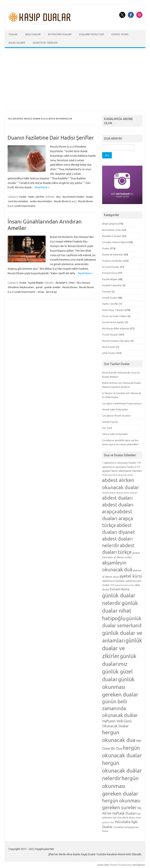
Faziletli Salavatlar (112, 285)
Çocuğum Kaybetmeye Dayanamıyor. (122, 403)
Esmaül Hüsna (120, 34)
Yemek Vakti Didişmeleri (115, 409)
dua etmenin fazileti (73, 197)
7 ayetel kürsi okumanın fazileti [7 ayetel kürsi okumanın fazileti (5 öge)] (119, 463)
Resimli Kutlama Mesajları (116, 341)
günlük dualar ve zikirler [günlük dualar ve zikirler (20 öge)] (122, 648)
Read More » (42, 187)
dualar (90, 197)
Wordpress (139, 865)
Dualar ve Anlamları (113, 254)
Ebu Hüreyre (83, 283)
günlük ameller (52, 287)
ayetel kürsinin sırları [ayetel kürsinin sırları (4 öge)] (125, 585)
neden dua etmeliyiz (41, 201)
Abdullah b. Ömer (65, 283)
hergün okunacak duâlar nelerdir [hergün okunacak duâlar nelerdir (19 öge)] (122, 770)
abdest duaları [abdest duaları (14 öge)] (117, 498)
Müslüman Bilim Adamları (116, 328)
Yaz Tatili (107, 428)
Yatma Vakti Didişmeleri (115, 434)
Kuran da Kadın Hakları (115, 316)
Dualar (13, 34)
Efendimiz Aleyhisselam (21, 287)
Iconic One (103, 865)
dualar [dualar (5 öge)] (106, 589)
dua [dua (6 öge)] (137, 585)
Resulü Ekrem (70, 287)
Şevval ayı (51, 292)
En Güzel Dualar (111, 267)
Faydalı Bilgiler (36, 283)
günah (39, 287)
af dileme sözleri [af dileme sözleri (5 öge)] (123, 557)
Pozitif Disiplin (110, 335)
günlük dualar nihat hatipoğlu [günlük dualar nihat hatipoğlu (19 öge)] (120, 610)
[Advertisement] (75, 79)
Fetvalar (107, 292)
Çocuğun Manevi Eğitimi (115, 242)
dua (58, 197)
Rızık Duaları (109, 347)
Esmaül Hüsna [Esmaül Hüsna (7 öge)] (120, 589)
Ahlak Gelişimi (17, 43)
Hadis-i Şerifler (36, 197)
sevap (41, 292)
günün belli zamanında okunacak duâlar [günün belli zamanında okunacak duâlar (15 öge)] (120, 708)
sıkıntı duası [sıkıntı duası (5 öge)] (128, 817)
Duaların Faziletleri (92, 34)
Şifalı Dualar (33, 34)
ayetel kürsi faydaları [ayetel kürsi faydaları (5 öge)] (114, 581)
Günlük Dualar (110, 298)
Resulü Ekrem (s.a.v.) (65, 201)
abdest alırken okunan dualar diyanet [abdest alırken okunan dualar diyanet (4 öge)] (120, 493)
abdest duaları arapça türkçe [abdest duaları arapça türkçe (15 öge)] (118, 518)
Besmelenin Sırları (112, 230)
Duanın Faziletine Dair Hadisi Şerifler (51, 138)
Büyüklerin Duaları (60, 34)
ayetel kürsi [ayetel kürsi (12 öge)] (131, 576)
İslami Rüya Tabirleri (45, 43)
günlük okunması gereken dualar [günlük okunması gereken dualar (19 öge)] (120, 687)
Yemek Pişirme (110, 422)
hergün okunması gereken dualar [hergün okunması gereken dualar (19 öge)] (120, 786)
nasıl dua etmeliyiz (18, 201)
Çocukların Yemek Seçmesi (116, 416)
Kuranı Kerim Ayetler (113, 322)
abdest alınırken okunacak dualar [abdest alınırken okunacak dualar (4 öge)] (118, 475)
